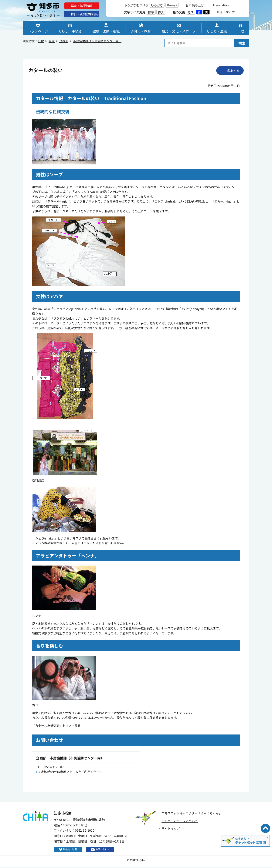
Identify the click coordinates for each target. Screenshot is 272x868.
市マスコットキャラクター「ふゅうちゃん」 (192, 813)
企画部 (64, 41)
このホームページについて (180, 821)
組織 (52, 41)
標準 (151, 12)
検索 (242, 43)
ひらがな (157, 5)
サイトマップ (171, 828)
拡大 (161, 12)
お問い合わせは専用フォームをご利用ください (71, 772)
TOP (41, 41)
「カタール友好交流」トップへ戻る (56, 725)
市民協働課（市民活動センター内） (97, 41)
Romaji (172, 5)
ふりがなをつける (136, 5)
